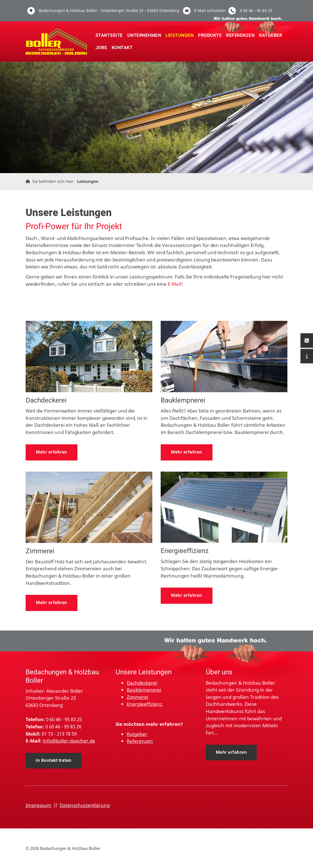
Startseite (109, 35)
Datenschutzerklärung (85, 805)
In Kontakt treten (54, 760)
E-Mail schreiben (210, 10)
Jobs (101, 48)
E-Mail (174, 284)
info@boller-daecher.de (69, 741)
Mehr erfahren (52, 452)
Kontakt (122, 48)
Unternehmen (144, 35)
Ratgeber (271, 35)
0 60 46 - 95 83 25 (256, 10)
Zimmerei (137, 697)
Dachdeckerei (142, 683)
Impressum (38, 805)
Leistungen (179, 35)
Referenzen (240, 35)
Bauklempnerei (144, 690)
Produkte (210, 35)
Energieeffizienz (145, 704)
